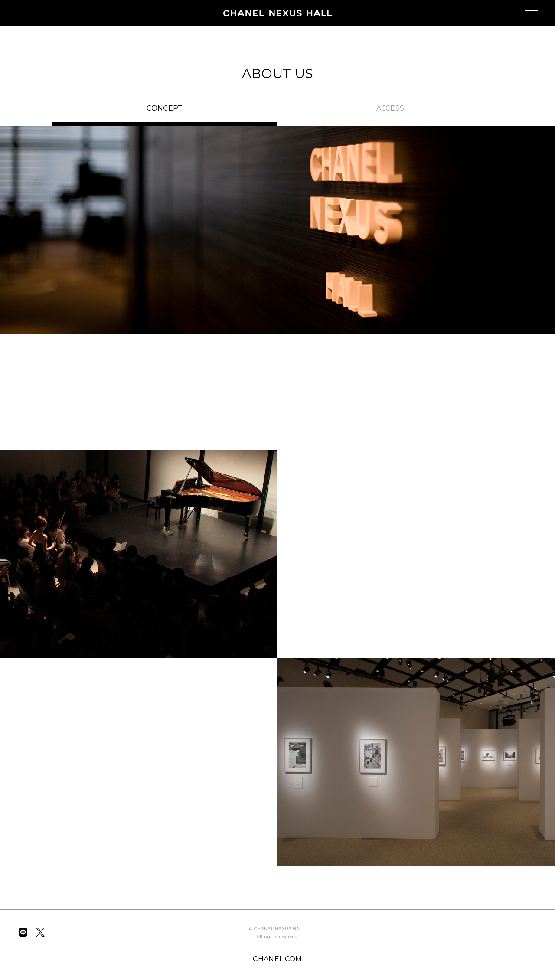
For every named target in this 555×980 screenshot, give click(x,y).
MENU (522, 9)
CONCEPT (165, 108)
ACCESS (390, 108)
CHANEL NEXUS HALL (277, 13)
